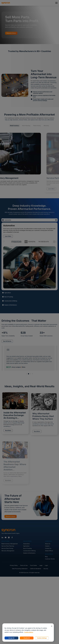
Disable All (27, 638)
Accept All (11, 638)
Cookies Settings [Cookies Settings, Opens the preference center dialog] (42, 638)
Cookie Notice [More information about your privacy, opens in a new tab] (29, 632)
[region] (28, 633)
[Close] (52, 626)
